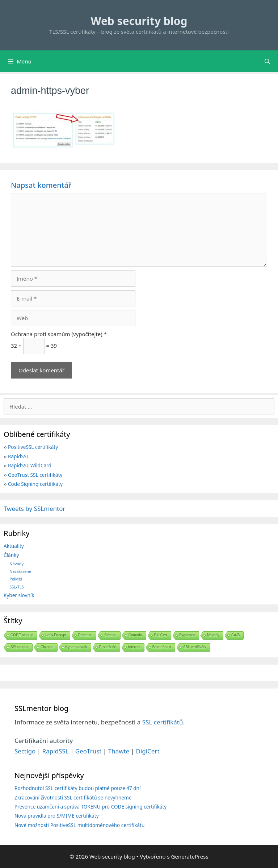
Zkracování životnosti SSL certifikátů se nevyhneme (73, 797)
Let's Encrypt (56, 635)
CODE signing (22, 635)
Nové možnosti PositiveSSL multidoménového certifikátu (79, 825)
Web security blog (139, 21)
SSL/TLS (16, 587)
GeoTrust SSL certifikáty (35, 475)
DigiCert (161, 635)
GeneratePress (190, 856)
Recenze (85, 635)
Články (11, 555)
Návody (16, 564)
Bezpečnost (162, 647)
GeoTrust (89, 751)
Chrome (47, 647)
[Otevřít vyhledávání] (267, 61)
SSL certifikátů (163, 722)
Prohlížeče (108, 647)
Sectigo (110, 635)
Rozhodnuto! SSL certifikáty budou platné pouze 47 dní (78, 788)
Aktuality (14, 546)
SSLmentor (20, 647)
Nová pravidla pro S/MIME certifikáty (57, 816)
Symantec (187, 635)
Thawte (119, 751)
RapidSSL (18, 456)
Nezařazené (20, 571)
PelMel (16, 579)
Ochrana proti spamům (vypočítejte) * (59, 334)
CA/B (235, 635)
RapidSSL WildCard (30, 465)
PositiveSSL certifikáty (33, 447)
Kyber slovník (19, 595)
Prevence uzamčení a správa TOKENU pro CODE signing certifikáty (90, 807)
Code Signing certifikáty (35, 484)
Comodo (135, 635)
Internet (134, 647)
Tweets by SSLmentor (35, 509)
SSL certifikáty (195, 647)
